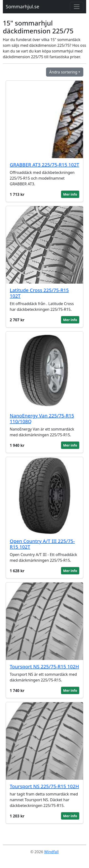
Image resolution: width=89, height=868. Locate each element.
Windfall (51, 852)
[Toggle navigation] (77, 7)
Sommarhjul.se (22, 7)
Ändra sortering (63, 72)
